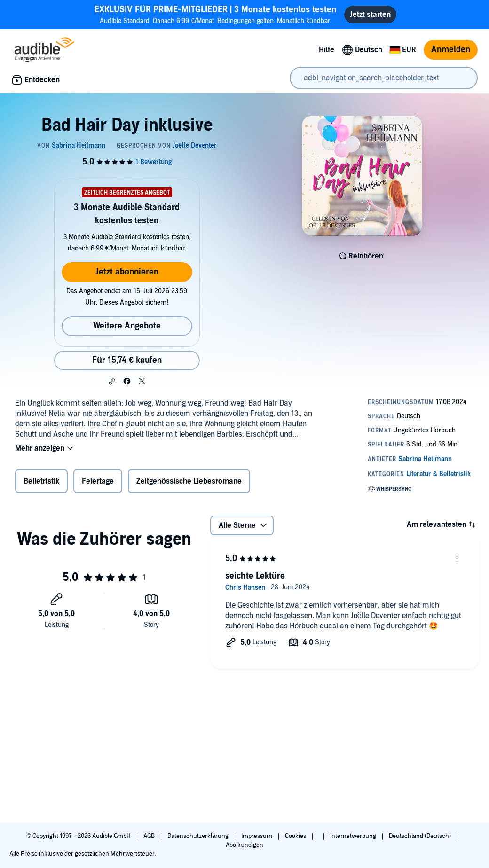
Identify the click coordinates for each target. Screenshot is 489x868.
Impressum (257, 836)
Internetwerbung (354, 836)
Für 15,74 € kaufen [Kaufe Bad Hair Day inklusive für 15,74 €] (127, 360)
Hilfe (327, 50)
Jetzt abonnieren (127, 272)
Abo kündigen (244, 845)
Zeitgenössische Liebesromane (189, 481)
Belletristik (41, 481)
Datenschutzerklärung (199, 836)
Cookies (296, 836)
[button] (112, 382)
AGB (150, 836)
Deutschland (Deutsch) (421, 836)
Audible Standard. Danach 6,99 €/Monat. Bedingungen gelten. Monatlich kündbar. (216, 14)
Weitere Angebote (127, 326)
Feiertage (98, 481)
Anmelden (451, 50)
